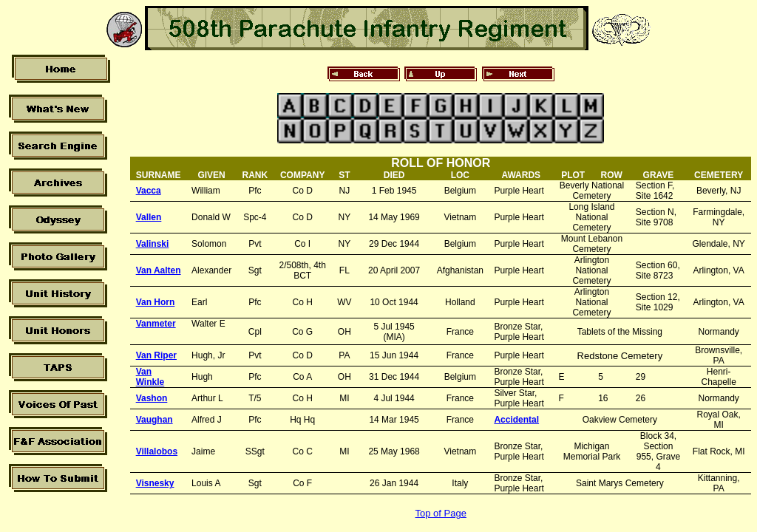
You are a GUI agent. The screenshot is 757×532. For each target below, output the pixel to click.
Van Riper (156, 355)
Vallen (149, 217)
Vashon (152, 398)
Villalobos (157, 451)
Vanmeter (156, 324)
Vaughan (155, 420)
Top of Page (441, 513)
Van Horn (156, 302)
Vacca (149, 191)
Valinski (153, 244)
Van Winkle (150, 377)
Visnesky (155, 483)
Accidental (516, 420)
